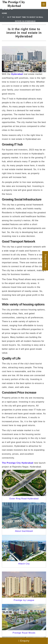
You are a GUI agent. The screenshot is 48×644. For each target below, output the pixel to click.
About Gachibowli (24, 531)
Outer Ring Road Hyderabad (24, 499)
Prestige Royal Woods (24, 633)
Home (4, 13)
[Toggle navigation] (44, 4)
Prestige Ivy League (24, 600)
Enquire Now (46, 261)
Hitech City (24, 564)
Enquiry (24, 641)
